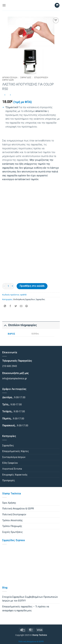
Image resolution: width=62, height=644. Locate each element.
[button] (4, 5)
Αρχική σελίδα (10, 77)
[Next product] (5, 95)
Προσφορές (9, 480)
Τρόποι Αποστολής (13, 520)
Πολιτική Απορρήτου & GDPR (18, 509)
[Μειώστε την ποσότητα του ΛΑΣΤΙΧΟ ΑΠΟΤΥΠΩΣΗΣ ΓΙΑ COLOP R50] (4, 286)
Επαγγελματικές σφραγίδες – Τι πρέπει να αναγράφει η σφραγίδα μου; (26, 609)
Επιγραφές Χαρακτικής (15, 475)
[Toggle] (5, 325)
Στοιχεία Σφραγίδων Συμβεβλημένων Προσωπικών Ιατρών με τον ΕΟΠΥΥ (30, 599)
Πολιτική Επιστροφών (14, 514)
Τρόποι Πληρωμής (12, 526)
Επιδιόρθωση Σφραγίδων (24, 299)
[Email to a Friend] (21, 306)
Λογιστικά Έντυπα (12, 469)
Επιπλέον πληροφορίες (20, 325)
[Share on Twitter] (16, 306)
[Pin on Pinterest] (27, 306)
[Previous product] (10, 95)
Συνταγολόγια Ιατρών (14, 457)
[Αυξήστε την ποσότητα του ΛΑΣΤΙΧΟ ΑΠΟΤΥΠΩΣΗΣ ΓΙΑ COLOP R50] (12, 286)
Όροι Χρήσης (9, 503)
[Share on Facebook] (10, 306)
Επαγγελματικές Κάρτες (16, 451)
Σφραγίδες (26, 77)
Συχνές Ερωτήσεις (13, 532)
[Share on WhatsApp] (5, 306)
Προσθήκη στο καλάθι (32, 286)
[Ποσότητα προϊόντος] (8, 286)
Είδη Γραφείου (10, 463)
